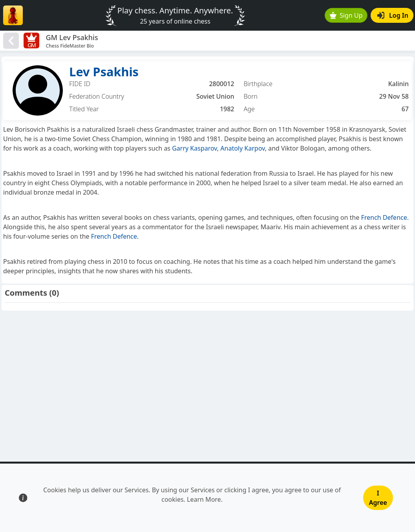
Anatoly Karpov (243, 148)
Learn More (204, 499)
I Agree (378, 498)
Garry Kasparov (195, 148)
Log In (393, 15)
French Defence (384, 217)
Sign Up (346, 15)
